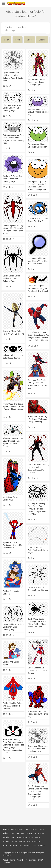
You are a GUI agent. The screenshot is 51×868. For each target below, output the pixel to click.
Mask (13, 837)
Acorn (13, 829)
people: (6, 837)
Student (14, 842)
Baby (19, 837)
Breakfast (13, 846)
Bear (18, 833)
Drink (34, 846)
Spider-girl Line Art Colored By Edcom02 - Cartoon (37, 670)
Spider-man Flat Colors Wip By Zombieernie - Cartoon (13, 706)
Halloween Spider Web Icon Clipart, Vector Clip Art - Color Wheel (38, 261)
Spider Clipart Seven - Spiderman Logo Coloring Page (12, 278)
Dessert (27, 846)
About (5, 860)
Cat (35, 833)
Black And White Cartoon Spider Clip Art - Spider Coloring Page (13, 108)
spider (29, 40)
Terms (12, 860)
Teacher (22, 842)
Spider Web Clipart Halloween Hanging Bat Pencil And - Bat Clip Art (38, 288)
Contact (32, 860)
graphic (42, 40)
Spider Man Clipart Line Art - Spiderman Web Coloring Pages (38, 749)
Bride (25, 837)
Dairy (21, 846)
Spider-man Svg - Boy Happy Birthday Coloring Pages (38, 714)
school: (6, 841)
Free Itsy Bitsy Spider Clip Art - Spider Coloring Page (38, 112)
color (6, 40)
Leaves (28, 829)
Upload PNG (8, 862)
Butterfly (29, 833)
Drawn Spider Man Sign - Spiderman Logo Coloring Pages (13, 627)
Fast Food (41, 846)
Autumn (20, 829)
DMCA (40, 860)
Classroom (36, 842)
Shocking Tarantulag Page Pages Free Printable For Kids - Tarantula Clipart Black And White (37, 509)
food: (5, 845)
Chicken (41, 833)
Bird (23, 833)
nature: (6, 829)
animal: (6, 833)
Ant (13, 833)
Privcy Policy (22, 860)
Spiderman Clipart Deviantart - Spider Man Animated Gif (13, 545)
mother (38, 837)
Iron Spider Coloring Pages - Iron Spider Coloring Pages (36, 82)
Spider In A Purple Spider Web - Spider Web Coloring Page (13, 179)
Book (29, 842)
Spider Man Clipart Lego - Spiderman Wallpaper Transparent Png (38, 419)
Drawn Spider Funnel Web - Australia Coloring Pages (38, 550)
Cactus (35, 829)
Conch (41, 829)
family (31, 837)
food (18, 40)
